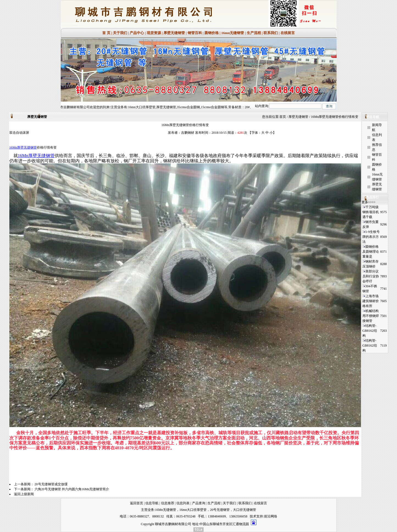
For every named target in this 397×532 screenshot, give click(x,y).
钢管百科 (195, 33)
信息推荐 (168, 503)
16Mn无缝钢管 (166, 510)
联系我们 (271, 33)
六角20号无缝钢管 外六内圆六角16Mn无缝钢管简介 (72, 489)
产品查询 (199, 503)
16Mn (13, 147)
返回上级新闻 (24, 494)
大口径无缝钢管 (245, 510)
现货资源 (154, 33)
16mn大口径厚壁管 (193, 510)
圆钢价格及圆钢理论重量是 (371, 252)
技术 (253, 516)
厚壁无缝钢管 (174, 33)
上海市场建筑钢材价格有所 (371, 301)
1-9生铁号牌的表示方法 (371, 237)
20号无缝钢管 (220, 510)
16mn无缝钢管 (233, 33)
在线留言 (288, 33)
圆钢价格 (212, 33)
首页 (283, 117)
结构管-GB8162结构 (370, 331)
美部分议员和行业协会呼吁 (371, 276)
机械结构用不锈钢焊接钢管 (371, 316)
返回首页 (137, 503)
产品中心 (137, 33)
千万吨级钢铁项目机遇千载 (371, 212)
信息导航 (152, 503)
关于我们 (120, 33)
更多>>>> (369, 202)
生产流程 (254, 33)
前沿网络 (271, 516)
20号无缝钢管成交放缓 (51, 484)
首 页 (106, 33)
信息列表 (183, 503)
